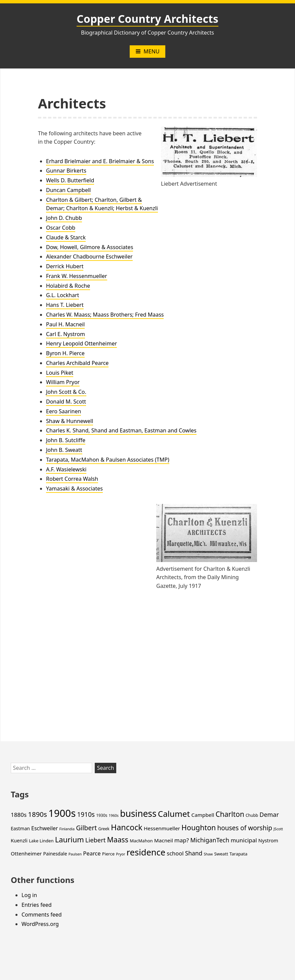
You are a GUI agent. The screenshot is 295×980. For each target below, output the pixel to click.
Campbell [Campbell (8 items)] (203, 815)
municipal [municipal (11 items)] (244, 840)
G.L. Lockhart (62, 295)
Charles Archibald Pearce (77, 363)
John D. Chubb (64, 218)
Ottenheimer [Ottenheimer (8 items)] (26, 853)
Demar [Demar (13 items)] (269, 814)
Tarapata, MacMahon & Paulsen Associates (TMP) (108, 460)
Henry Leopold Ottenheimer (81, 343)
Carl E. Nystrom (66, 334)
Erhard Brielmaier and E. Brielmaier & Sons (100, 161)
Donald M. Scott (66, 402)
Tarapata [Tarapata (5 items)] (238, 854)
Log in (29, 895)
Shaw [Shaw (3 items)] (208, 854)
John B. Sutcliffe (66, 440)
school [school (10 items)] (175, 853)
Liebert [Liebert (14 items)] (95, 840)
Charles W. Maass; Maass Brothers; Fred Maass (105, 315)
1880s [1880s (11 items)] (19, 815)
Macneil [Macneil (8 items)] (164, 840)
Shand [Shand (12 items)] (194, 853)
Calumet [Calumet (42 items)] (174, 814)
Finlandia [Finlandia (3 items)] (67, 829)
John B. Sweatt (64, 450)
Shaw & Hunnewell (70, 421)
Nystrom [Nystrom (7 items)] (268, 840)
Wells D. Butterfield (70, 180)
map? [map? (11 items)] (182, 840)
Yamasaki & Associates (74, 488)
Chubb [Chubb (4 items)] (252, 815)
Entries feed (37, 905)
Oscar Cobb (61, 228)
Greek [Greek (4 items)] (104, 829)
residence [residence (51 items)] (146, 852)
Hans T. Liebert (65, 305)
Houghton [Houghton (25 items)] (199, 827)
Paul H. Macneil (65, 324)
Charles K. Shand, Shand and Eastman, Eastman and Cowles (121, 430)
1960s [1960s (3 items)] (114, 815)
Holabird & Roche (68, 286)
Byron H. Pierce (65, 353)
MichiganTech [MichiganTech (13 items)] (210, 840)
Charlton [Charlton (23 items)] (230, 814)
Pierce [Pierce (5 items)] (108, 854)
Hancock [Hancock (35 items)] (127, 827)
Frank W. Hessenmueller (77, 276)
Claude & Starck (66, 237)
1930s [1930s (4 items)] (102, 815)
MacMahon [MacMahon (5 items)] (141, 841)
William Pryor (63, 382)
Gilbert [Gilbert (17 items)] (86, 828)
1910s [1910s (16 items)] (86, 814)
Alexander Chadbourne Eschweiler (89, 256)
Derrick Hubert (65, 266)
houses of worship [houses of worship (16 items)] (245, 828)
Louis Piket (60, 373)
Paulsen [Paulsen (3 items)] (75, 854)
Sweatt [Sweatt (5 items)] (221, 854)
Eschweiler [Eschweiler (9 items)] (45, 828)
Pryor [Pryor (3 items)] (120, 854)
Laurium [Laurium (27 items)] (70, 839)
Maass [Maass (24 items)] (118, 839)
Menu (147, 51)
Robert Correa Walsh (72, 479)
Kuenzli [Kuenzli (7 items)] (19, 840)
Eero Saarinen (64, 411)
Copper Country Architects (147, 19)
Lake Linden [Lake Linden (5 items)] (41, 841)
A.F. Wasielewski (66, 469)
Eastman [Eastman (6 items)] (20, 828)
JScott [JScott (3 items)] (278, 829)
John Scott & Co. (66, 392)
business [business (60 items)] (138, 813)
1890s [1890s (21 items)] (37, 814)
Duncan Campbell (68, 190)
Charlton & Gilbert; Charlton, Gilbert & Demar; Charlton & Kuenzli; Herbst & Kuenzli (102, 204)
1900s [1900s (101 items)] (62, 813)
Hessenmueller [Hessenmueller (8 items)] (162, 828)
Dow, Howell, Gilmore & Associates (90, 247)
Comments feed (42, 915)
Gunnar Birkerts (66, 171)
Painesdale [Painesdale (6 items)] (55, 854)
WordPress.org (40, 924)
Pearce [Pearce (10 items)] (92, 853)
